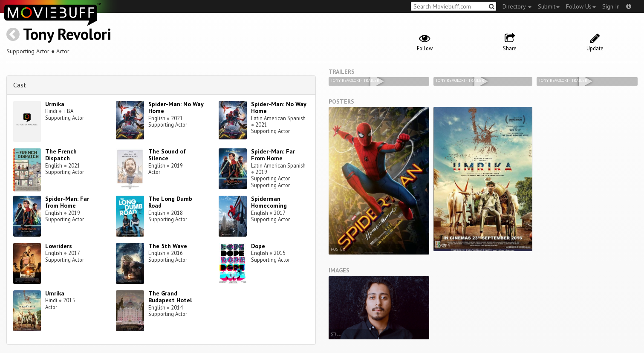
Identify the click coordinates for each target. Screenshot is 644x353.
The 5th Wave (168, 246)
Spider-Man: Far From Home (273, 155)
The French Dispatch (61, 155)
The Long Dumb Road (170, 202)
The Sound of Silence (167, 155)
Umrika (55, 293)
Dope (258, 246)
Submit (549, 6)
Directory (517, 6)
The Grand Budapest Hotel (170, 297)
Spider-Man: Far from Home (67, 202)
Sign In (611, 6)
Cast (20, 85)
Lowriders (59, 246)
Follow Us (581, 6)
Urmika (55, 104)
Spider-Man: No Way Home (176, 108)
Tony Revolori (67, 34)
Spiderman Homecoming (269, 202)
